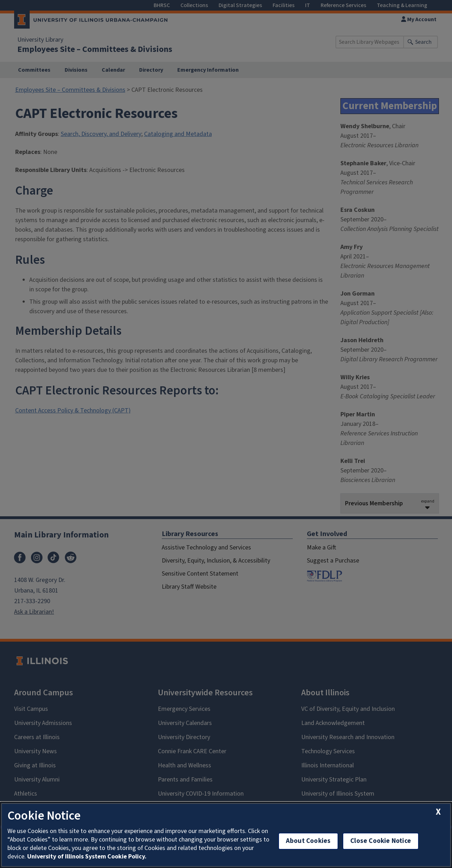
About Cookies (308, 841)
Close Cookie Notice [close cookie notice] (381, 841)
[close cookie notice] (438, 812)
